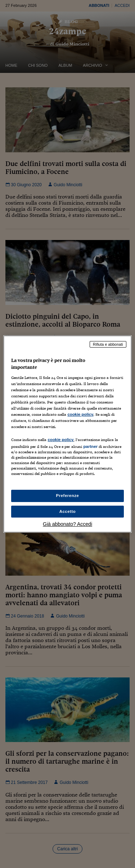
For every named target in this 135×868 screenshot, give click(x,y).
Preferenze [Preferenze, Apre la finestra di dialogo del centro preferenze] (68, 496)
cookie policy (80, 414)
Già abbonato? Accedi (67, 524)
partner (90, 446)
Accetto (68, 511)
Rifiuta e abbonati (108, 344)
